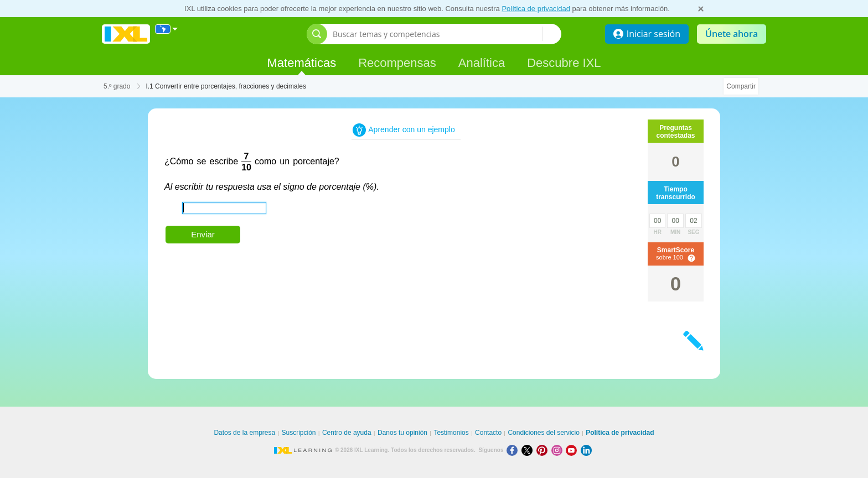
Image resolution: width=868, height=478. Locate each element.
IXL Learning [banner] (126, 34)
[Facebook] (514, 450)
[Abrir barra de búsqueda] (317, 34)
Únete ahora (732, 34)
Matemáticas (301, 63)
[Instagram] (559, 450)
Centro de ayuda (347, 433)
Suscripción (299, 433)
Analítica (482, 63)
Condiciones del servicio (543, 433)
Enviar (203, 234)
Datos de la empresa (244, 433)
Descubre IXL (564, 63)
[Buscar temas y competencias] (437, 34)
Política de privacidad (536, 9)
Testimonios (451, 433)
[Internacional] (167, 29)
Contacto (488, 433)
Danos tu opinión (402, 433)
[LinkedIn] (587, 450)
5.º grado (117, 86)
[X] (529, 450)
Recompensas (397, 63)
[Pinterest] (544, 450)
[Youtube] (573, 450)
